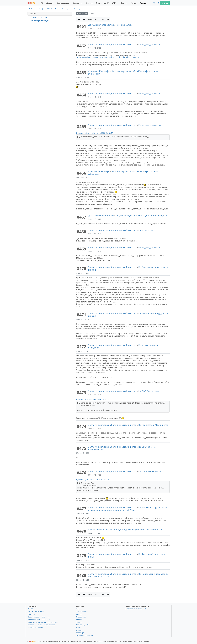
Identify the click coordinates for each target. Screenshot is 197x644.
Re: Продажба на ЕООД (150, 471)
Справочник (81, 617)
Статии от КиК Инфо (99, 71)
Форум (79, 630)
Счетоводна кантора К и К (135, 609)
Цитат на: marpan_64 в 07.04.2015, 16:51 (94, 399)
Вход (165, 3)
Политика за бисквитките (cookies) (42, 625)
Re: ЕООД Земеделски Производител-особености (136, 530)
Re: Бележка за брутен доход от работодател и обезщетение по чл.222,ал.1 (128, 509)
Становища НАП (103, 3)
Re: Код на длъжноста (150, 44)
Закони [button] (89, 3)
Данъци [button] (50, 3)
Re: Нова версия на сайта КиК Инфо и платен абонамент (123, 72)
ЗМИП (79, 627)
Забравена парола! (35, 627)
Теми (92, 14)
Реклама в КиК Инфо (36, 611)
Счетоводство (82, 611)
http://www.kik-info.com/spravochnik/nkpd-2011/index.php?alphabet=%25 (107, 57)
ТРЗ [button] (41, 3)
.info (32, 3)
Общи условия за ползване (39, 617)
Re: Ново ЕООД (124, 25)
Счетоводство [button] (63, 3)
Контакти (31, 614)
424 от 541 (92, 19)
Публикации (82, 14)
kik (32, 641)
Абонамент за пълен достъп (39, 619)
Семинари (80, 633)
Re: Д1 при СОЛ (146, 230)
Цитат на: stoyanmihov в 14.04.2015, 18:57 (94, 133)
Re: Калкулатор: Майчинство (153, 425)
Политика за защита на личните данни (43, 622)
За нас (30, 609)
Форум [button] (143, 3)
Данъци (79, 614)
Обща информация (38, 17)
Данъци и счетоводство (101, 25)
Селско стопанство (98, 530)
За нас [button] (133, 3)
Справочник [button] (78, 3)
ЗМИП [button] (115, 3)
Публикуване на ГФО (84, 635)
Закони (79, 622)
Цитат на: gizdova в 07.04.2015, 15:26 (92, 479)
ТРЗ (78, 609)
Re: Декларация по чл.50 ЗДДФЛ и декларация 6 (142, 216)
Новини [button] (124, 3)
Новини (79, 619)
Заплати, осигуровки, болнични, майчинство (113, 44)
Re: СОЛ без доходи (149, 391)
